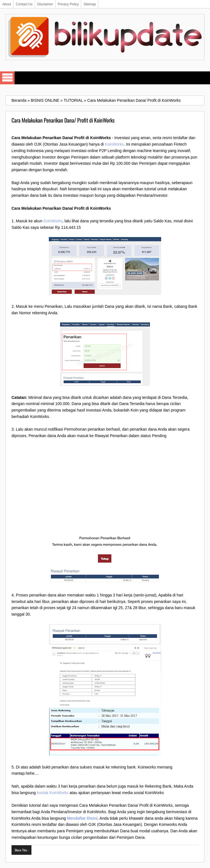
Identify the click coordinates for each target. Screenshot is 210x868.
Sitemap (90, 4)
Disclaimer (45, 4)
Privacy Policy (68, 4)
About (7, 4)
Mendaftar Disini (82, 818)
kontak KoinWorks (53, 793)
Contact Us (24, 4)
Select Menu (7, 78)
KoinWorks (114, 144)
